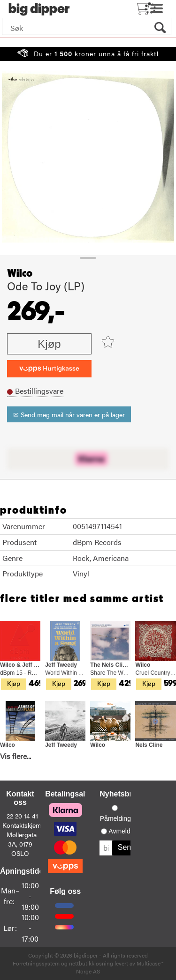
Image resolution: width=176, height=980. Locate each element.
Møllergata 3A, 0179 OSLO (22, 844)
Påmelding (115, 818)
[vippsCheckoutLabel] (49, 369)
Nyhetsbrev (120, 794)
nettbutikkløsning (91, 963)
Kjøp (49, 344)
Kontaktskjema (23, 825)
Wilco (20, 273)
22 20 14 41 (22, 816)
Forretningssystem (36, 963)
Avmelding (124, 831)
